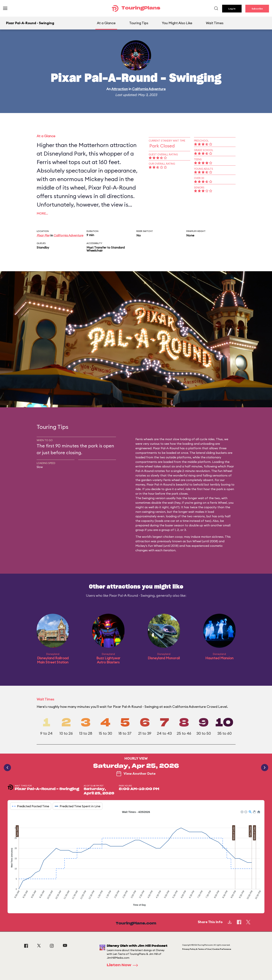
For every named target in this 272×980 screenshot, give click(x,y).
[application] (136, 859)
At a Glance (106, 23)
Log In (232, 9)
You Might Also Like (177, 23)
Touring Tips (139, 23)
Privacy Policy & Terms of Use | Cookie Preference (207, 949)
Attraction (120, 89)
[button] (242, 812)
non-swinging (145, 512)
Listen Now (124, 965)
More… (42, 213)
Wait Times (215, 23)
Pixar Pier (43, 235)
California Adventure (149, 89)
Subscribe (257, 9)
